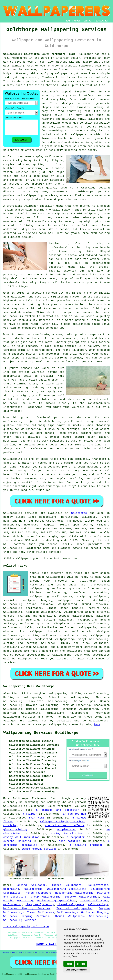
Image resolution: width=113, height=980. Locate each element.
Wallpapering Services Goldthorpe (41, 733)
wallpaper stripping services (62, 822)
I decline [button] (81, 964)
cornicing (10, 826)
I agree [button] (69, 964)
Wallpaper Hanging (95, 912)
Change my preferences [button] (77, 970)
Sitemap (6, 952)
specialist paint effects (65, 826)
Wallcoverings (98, 885)
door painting (69, 841)
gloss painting (15, 829)
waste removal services (39, 849)
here (97, 725)
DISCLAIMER (102, 21)
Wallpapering (33, 889)
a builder (30, 814)
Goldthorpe (79, 513)
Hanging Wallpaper (31, 885)
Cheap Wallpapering (46, 897)
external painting (17, 841)
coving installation (67, 833)
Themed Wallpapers (67, 885)
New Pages (17, 952)
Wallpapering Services (20, 920)
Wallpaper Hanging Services (27, 908)
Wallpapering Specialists (67, 889)
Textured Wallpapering (74, 908)
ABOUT (77, 21)
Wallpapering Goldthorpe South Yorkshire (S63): (40, 54)
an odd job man (74, 814)
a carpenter (76, 837)
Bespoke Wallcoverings (82, 897)
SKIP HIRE (37, 818)
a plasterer (67, 829)
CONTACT (88, 21)
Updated (28, 952)
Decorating (11, 889)
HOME (68, 21)
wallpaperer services (19, 717)
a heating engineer (86, 845)
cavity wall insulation (21, 837)
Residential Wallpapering (74, 893)
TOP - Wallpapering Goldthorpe (26, 927)
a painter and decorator (58, 810)
